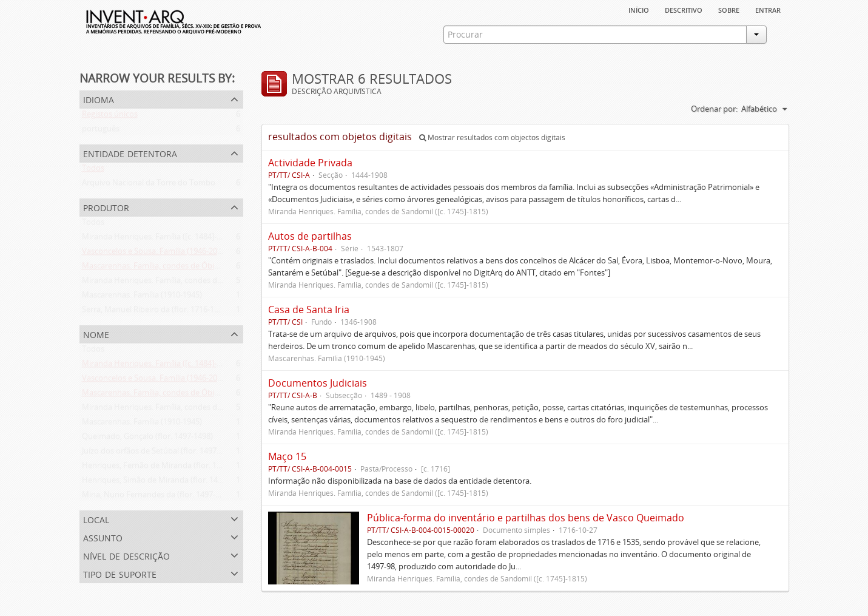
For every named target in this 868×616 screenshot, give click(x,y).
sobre (729, 9)
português (101, 131)
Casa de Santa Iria (309, 310)
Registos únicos (110, 117)
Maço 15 (287, 456)
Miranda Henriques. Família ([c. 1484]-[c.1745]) (164, 239)
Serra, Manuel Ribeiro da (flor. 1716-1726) (156, 312)
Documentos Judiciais (318, 383)
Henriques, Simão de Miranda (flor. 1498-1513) (165, 482)
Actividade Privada (310, 163)
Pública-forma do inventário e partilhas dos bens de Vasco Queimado (526, 518)
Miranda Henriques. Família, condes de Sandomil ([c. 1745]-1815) (197, 283)
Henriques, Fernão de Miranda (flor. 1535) (157, 468)
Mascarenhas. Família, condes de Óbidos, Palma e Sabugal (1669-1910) (207, 268)
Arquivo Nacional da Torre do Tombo (149, 185)
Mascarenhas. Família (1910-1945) (142, 297)
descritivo (684, 9)
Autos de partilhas (310, 236)
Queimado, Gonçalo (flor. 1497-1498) (147, 439)
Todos (93, 171)
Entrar (768, 9)
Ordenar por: (714, 109)
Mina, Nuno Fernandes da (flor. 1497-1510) (158, 497)
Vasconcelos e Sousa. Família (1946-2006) (155, 254)
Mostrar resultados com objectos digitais (492, 137)
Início (639, 9)
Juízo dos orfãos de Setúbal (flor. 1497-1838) (160, 453)
